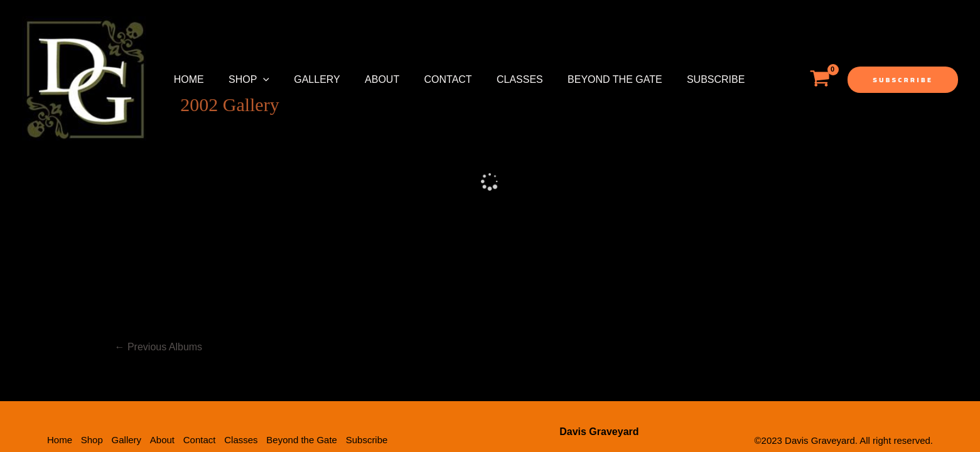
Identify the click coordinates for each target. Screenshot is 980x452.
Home (186, 79)
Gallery (306, 79)
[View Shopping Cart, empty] (820, 80)
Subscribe (681, 79)
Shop (242, 80)
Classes (495, 79)
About (366, 79)
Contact (428, 79)
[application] (256, 80)
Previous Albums (159, 262)
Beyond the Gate (585, 79)
